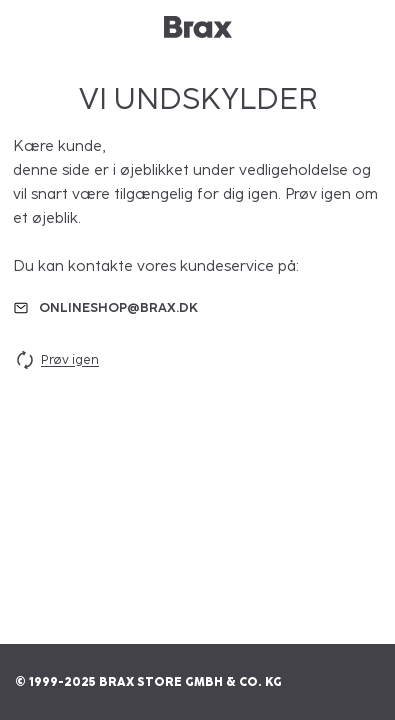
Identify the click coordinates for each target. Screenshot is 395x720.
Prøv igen (56, 360)
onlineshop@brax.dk (118, 307)
